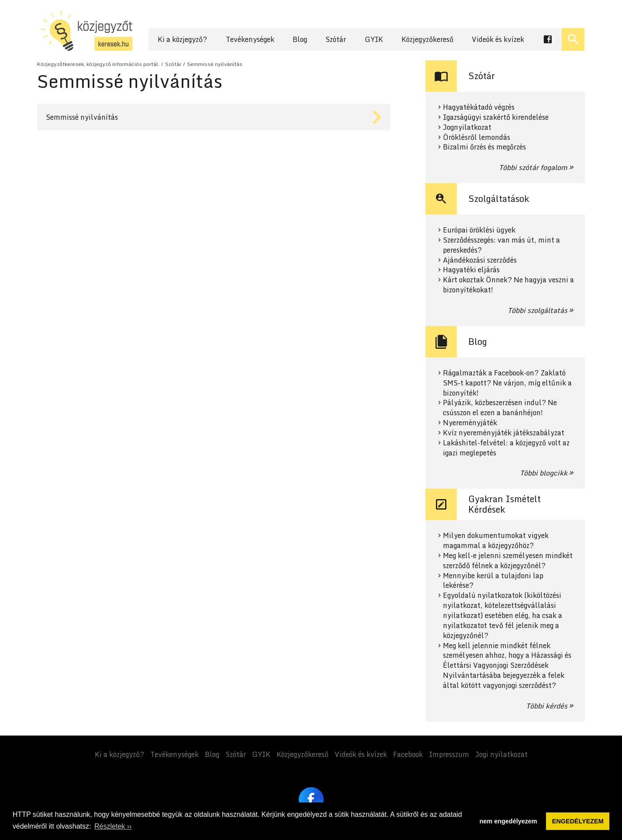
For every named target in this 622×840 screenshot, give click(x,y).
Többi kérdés (547, 706)
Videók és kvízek (498, 39)
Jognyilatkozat (467, 127)
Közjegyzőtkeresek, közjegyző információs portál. (98, 64)
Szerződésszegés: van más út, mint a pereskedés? (501, 245)
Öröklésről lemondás (477, 137)
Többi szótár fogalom (533, 167)
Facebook (408, 754)
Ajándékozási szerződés (480, 260)
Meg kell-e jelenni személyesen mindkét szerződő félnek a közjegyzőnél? (508, 561)
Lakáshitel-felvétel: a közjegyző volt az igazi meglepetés (506, 448)
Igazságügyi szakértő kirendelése (496, 117)
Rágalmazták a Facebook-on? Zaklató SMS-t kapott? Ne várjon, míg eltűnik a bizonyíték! (507, 383)
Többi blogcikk (544, 473)
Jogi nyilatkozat (501, 754)
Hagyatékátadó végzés (479, 107)
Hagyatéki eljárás (471, 270)
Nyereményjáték (470, 423)
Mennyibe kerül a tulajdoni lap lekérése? (493, 581)
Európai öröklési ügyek (479, 230)
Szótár (336, 39)
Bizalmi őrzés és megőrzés (484, 147)
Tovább (214, 117)
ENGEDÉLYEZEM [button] (578, 821)
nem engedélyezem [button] (508, 821)
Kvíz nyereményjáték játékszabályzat (504, 433)
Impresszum (449, 754)
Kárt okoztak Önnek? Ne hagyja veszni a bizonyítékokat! (508, 285)
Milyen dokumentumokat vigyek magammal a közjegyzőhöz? (496, 541)
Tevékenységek (250, 39)
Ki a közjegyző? (182, 39)
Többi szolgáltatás (537, 310)
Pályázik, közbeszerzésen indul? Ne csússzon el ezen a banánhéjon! (500, 408)
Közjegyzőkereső (427, 39)
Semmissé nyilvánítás (215, 64)
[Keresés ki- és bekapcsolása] (573, 39)
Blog (300, 39)
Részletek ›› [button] (113, 826)
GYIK (374, 39)
